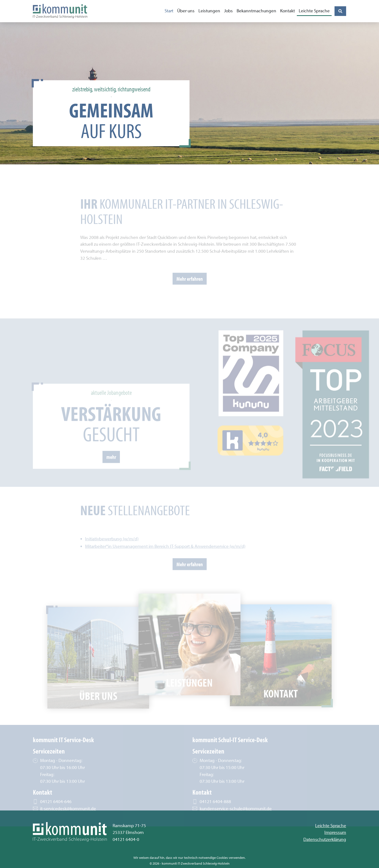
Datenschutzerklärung (325, 839)
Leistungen (209, 11)
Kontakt (288, 11)
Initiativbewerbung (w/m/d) (112, 546)
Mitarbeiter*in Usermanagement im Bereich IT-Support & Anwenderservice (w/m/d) (165, 553)
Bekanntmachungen (256, 11)
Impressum (335, 832)
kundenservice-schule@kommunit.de (236, 815)
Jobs (228, 11)
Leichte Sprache (314, 11)
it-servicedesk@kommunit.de (68, 815)
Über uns (186, 11)
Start (169, 11)
